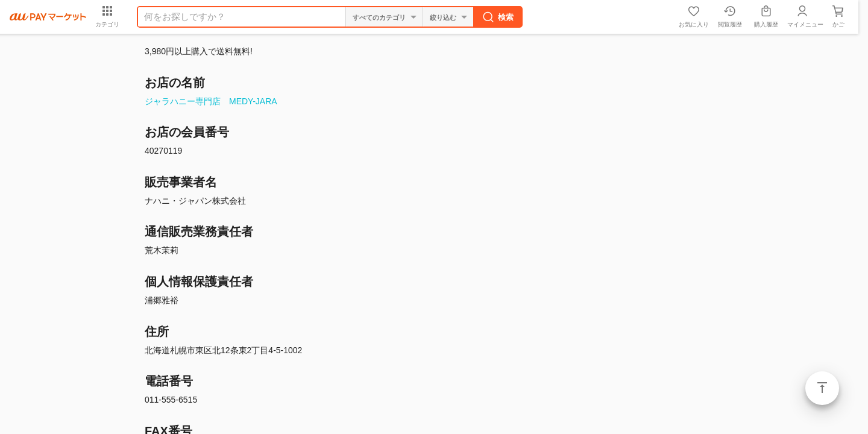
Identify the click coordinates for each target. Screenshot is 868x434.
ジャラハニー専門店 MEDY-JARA (211, 101)
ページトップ (822, 388)
